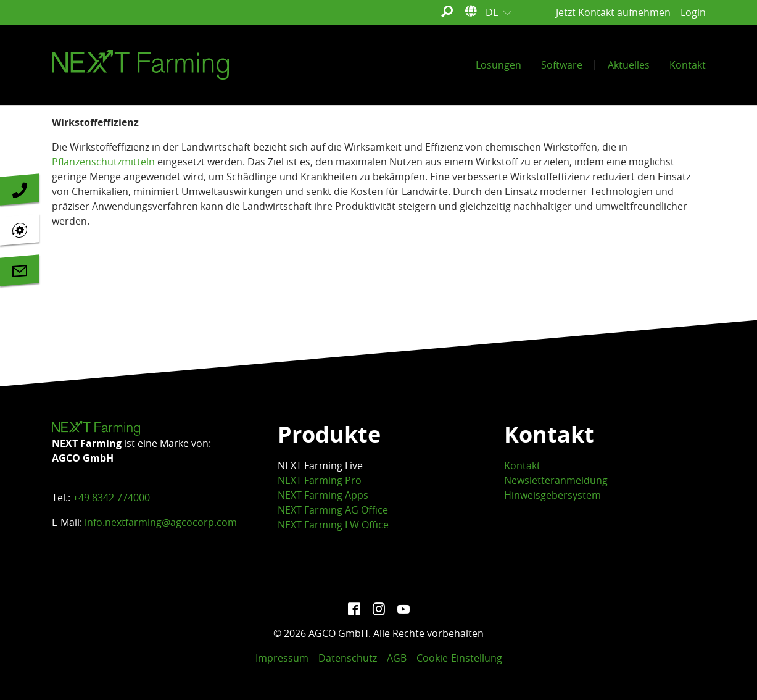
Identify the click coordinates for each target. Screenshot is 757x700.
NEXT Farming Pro (320, 480)
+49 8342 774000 (111, 498)
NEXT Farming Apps (323, 495)
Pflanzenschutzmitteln (103, 162)
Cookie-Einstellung (459, 658)
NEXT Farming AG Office (333, 510)
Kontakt (522, 465)
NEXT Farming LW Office (333, 525)
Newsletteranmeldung (556, 480)
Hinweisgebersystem (552, 495)
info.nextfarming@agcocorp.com (161, 522)
